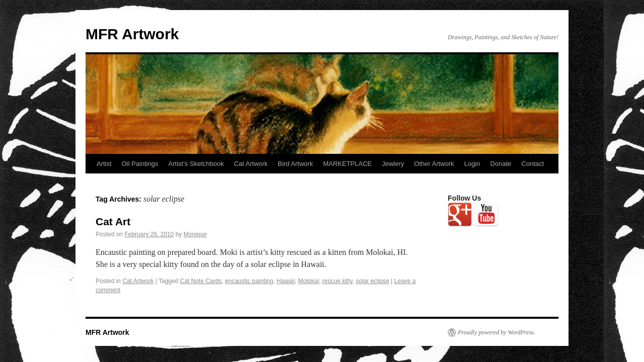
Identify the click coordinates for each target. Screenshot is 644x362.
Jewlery (393, 164)
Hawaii (286, 281)
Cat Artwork (251, 164)
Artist (104, 164)
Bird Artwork (295, 164)
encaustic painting (249, 281)
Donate (501, 164)
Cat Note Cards (201, 281)
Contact (533, 164)
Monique (195, 234)
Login (472, 164)
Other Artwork (434, 164)
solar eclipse (373, 281)
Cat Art (113, 221)
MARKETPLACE (347, 164)
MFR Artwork (132, 34)
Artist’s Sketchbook (196, 164)
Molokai (309, 281)
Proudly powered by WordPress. (497, 332)
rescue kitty (338, 281)
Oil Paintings (140, 164)
